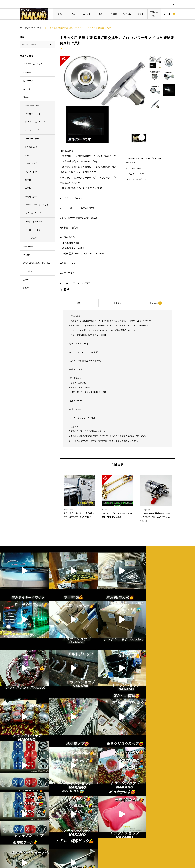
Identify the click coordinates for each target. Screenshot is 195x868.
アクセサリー (29, 271)
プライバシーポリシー (113, 839)
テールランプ (31, 163)
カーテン (87, 14)
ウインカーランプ (33, 213)
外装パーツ (28, 72)
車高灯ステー (31, 197)
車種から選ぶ (154, 14)
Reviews (156, 303)
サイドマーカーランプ (33, 64)
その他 (114, 14)
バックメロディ (32, 238)
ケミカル (27, 255)
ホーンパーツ (29, 246)
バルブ (141, 174)
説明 (79, 303)
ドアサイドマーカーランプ (37, 205)
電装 (100, 14)
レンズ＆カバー (32, 147)
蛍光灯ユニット (32, 180)
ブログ (141, 14)
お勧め (26, 280)
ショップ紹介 (109, 834)
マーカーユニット (33, 114)
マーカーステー (32, 139)
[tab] (79, 303)
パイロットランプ (33, 230)
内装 (73, 14)
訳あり (26, 288)
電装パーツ (28, 97)
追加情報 (118, 303)
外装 (60, 14)
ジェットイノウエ (140, 179)
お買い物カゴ (70, 843)
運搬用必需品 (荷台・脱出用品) (37, 263)
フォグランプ (31, 172)
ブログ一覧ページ (72, 839)
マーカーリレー (32, 105)
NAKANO (127, 14)
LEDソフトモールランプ (36, 222)
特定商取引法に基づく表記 (115, 843)
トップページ (70, 834)
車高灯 (28, 188)
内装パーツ (28, 81)
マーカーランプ (32, 130)
